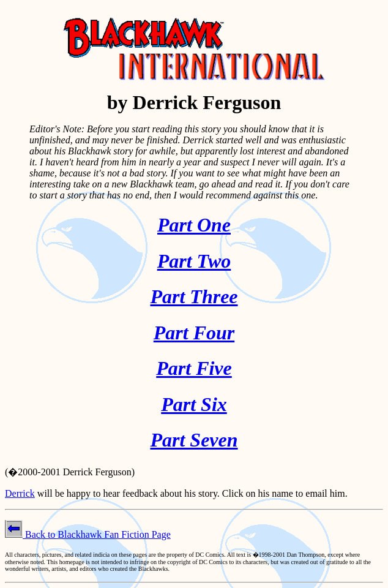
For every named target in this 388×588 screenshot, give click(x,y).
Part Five (194, 368)
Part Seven (194, 440)
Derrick (20, 493)
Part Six (194, 404)
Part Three (194, 296)
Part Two (194, 261)
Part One (194, 225)
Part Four (194, 333)
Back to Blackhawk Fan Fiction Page (88, 534)
